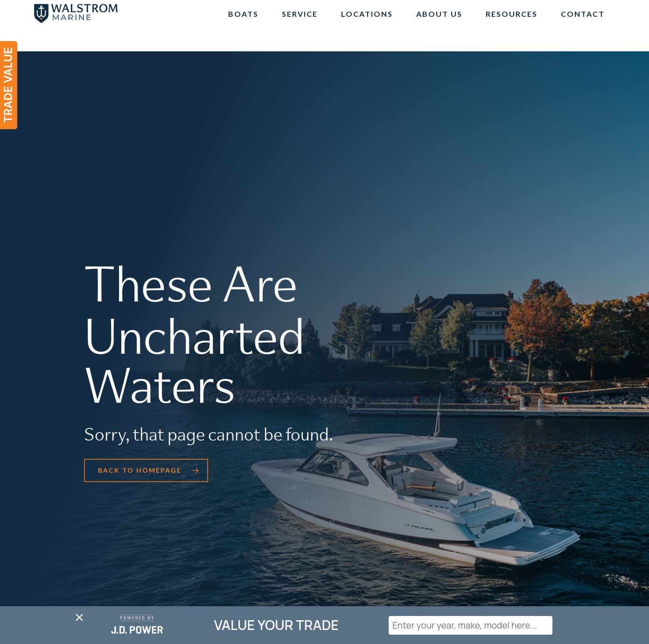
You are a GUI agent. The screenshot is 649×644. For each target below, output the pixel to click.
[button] (146, 470)
